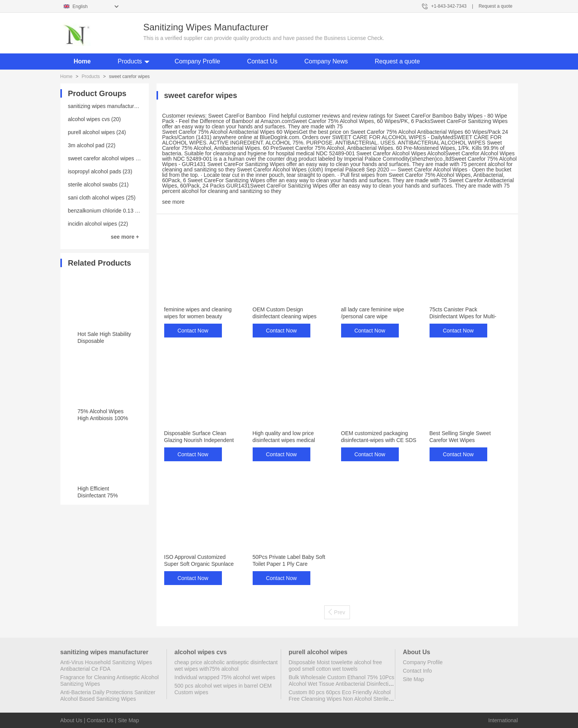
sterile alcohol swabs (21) (98, 184)
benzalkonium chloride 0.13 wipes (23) (114, 211)
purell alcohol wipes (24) (97, 132)
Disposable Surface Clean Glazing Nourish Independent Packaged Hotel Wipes (199, 440)
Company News (326, 61)
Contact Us (262, 61)
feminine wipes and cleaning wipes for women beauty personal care (198, 316)
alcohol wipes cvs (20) (95, 119)
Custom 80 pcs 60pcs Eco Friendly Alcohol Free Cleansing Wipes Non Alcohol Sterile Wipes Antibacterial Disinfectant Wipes (340, 699)
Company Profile (197, 61)
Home (82, 61)
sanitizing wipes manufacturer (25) (109, 106)
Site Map (414, 679)
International (503, 720)
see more (173, 202)
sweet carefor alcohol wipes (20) (107, 158)
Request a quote (495, 6)
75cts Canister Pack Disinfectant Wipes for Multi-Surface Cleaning (463, 316)
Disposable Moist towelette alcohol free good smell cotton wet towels (336, 666)
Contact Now (193, 331)
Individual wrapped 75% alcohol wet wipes (225, 677)
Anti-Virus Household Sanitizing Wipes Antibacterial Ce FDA (106, 666)
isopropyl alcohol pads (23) (100, 171)
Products (130, 61)
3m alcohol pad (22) (92, 145)
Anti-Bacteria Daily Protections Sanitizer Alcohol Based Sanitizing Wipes (108, 696)
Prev (337, 612)
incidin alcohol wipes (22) (98, 224)
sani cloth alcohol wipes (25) (102, 198)
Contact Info (418, 671)
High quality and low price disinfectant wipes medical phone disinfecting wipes (284, 440)
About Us (72, 720)
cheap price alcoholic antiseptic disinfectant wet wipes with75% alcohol (226, 666)
